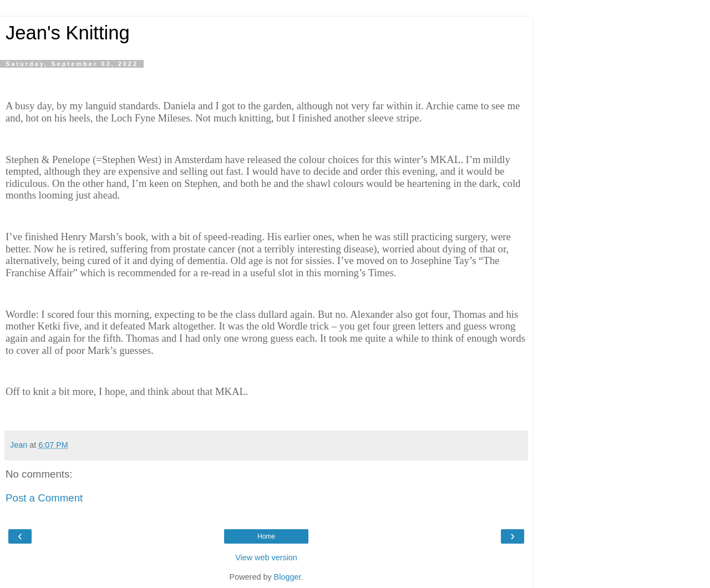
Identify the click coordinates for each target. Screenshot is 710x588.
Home (266, 536)
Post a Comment (44, 498)
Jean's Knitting (68, 33)
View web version (266, 557)
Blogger (288, 577)
